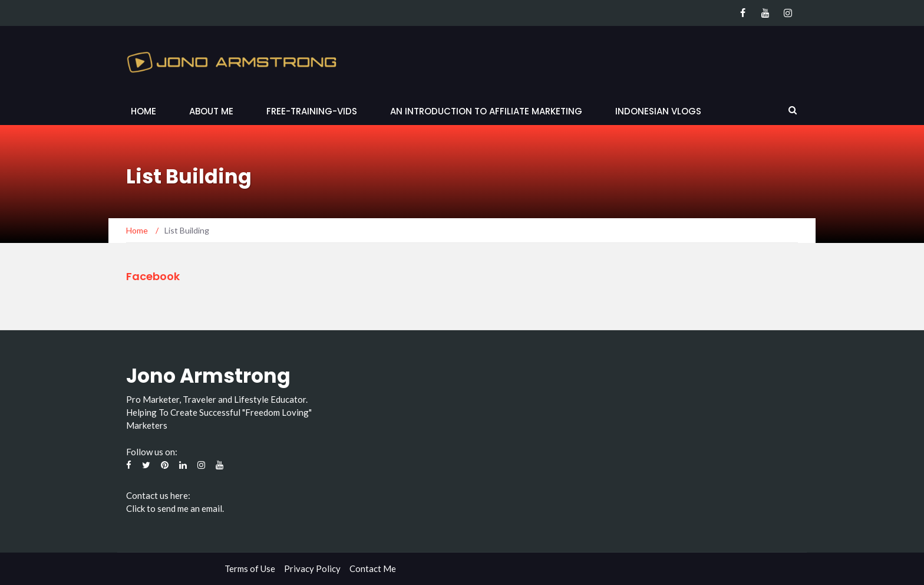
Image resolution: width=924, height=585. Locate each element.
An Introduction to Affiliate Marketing (486, 111)
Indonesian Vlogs (658, 111)
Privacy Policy (312, 568)
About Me (211, 111)
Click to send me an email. (175, 508)
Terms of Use (250, 568)
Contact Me (373, 568)
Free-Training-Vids (312, 111)
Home (143, 111)
